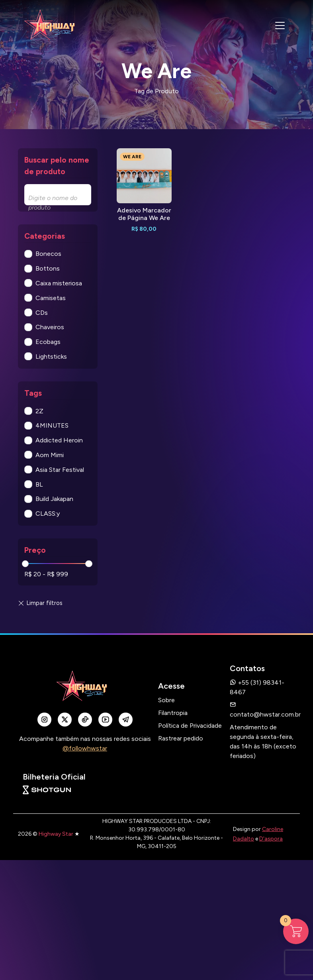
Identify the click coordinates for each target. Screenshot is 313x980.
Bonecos (48, 254)
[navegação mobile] (280, 26)
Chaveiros (50, 327)
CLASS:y (48, 514)
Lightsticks (51, 356)
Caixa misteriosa (59, 283)
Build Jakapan (54, 499)
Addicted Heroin (59, 440)
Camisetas (51, 298)
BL (39, 484)
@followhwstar (85, 748)
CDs (42, 313)
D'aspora (271, 839)
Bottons (48, 268)
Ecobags (48, 342)
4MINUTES (52, 425)
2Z (39, 411)
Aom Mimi (50, 455)
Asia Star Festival (60, 470)
